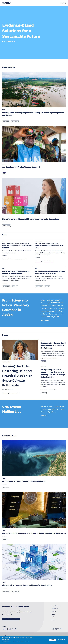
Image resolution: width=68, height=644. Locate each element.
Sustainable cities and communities (18, 259)
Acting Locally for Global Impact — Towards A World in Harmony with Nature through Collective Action (53, 373)
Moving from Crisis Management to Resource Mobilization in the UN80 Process (34, 533)
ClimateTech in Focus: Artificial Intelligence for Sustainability (27, 585)
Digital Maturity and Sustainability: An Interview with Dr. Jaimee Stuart (31, 219)
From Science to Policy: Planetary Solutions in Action (24, 481)
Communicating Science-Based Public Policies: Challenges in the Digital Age (53, 345)
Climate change (6, 122)
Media (53, 617)
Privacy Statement (56, 606)
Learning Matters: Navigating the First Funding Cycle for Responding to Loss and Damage (33, 114)
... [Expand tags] (52, 261)
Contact (54, 620)
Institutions (44, 362)
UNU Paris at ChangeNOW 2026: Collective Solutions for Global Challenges (16, 272)
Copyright (54, 611)
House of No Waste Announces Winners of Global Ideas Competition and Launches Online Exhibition (17, 246)
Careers (53, 614)
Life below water (6, 287)
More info (27, 642)
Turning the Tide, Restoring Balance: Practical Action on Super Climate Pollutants (17, 376)
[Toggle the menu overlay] (65, 3)
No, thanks (61, 640)
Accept (53, 640)
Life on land (47, 261)
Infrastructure (6, 259)
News (4, 235)
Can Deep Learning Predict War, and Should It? (21, 167)
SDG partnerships (15, 122)
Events (5, 335)
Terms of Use (55, 609)
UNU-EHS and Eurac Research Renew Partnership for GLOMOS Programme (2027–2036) (49, 246)
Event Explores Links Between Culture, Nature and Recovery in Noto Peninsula (50, 272)
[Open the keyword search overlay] (62, 3)
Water (13, 287)
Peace (4, 174)
